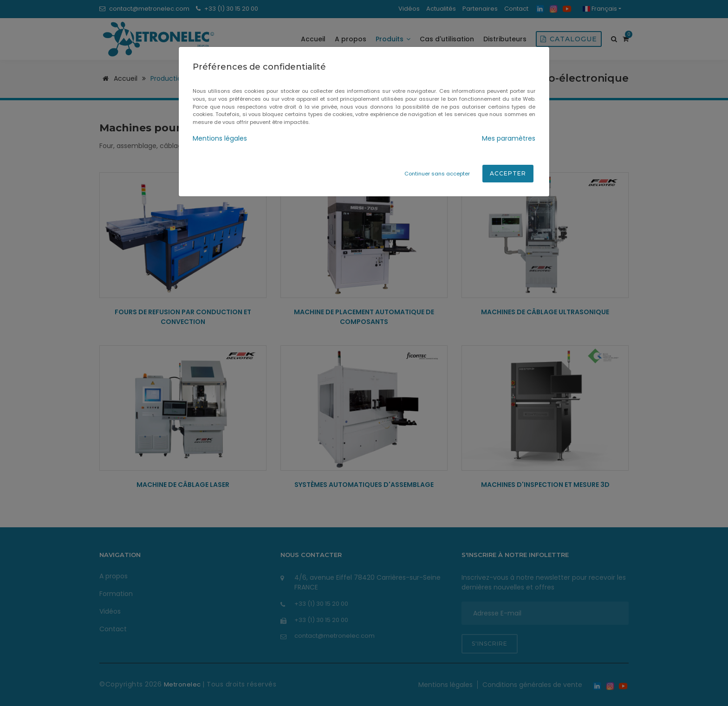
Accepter (508, 173)
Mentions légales (220, 138)
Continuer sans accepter (437, 174)
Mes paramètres (509, 138)
